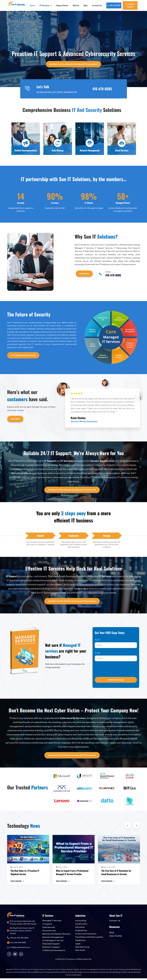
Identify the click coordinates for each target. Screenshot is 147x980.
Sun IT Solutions (68, 959)
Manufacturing (82, 947)
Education (80, 927)
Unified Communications (54, 950)
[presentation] (110, 669)
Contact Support (130, 5)
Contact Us (97, 6)
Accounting (81, 921)
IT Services (46, 6)
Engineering (81, 930)
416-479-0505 (114, 5)
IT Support (47, 924)
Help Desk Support (51, 944)
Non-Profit (80, 950)
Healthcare (80, 940)
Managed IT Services (52, 921)
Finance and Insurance (86, 934)
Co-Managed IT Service (53, 940)
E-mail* (98, 653)
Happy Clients (62, 6)
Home (32, 6)
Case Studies (116, 936)
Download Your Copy (116, 680)
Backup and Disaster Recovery (57, 934)
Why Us (76, 6)
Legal (78, 944)
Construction (81, 924)
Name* (98, 640)
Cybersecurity (49, 927)
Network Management (53, 937)
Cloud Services (49, 931)
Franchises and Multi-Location (89, 937)
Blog (86, 6)
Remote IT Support (51, 947)
